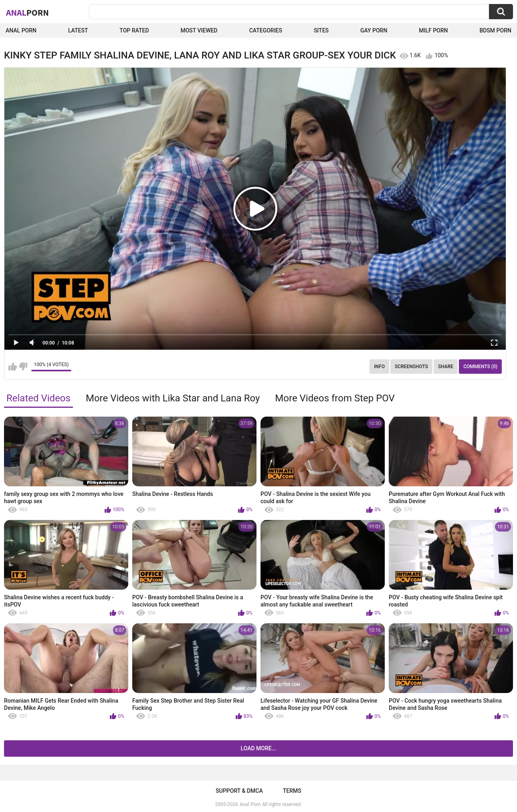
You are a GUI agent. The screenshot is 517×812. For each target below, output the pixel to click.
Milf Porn (433, 30)
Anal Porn (21, 30)
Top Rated (134, 30)
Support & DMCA (239, 791)
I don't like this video (23, 367)
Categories (266, 30)
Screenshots (411, 367)
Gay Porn (374, 30)
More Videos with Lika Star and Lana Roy (173, 398)
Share (446, 367)
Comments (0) (480, 367)
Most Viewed (199, 30)
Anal (27, 12)
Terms (292, 791)
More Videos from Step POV (335, 398)
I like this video (13, 367)
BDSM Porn (495, 30)
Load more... (259, 748)
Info (379, 367)
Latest (78, 30)
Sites (321, 30)
